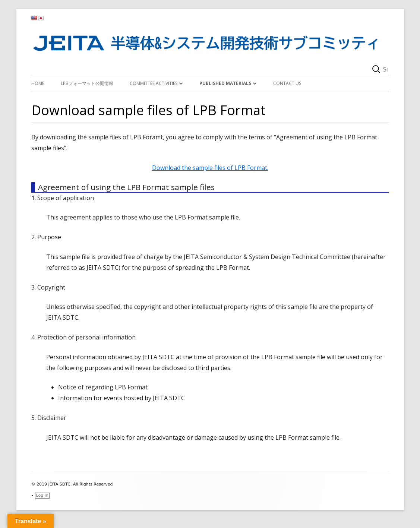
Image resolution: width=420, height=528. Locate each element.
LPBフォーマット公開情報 (87, 83)
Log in (42, 495)
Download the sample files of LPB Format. (210, 168)
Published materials (225, 83)
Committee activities (154, 83)
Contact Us (287, 83)
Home (38, 83)
